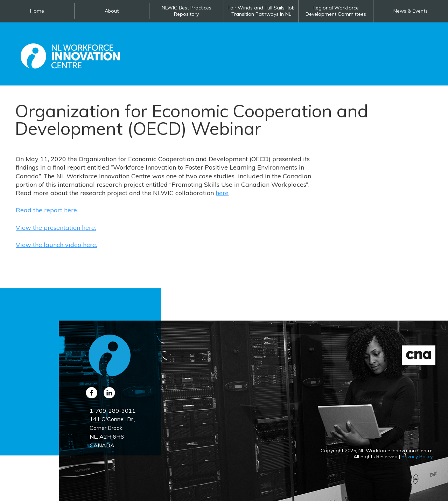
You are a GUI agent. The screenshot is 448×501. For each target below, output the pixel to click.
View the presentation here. (56, 228)
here (222, 193)
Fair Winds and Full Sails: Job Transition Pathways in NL (261, 11)
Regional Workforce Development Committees (336, 11)
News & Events (411, 11)
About (112, 11)
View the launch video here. (56, 245)
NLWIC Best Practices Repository (187, 11)
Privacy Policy (417, 457)
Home (37, 11)
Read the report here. (47, 210)
